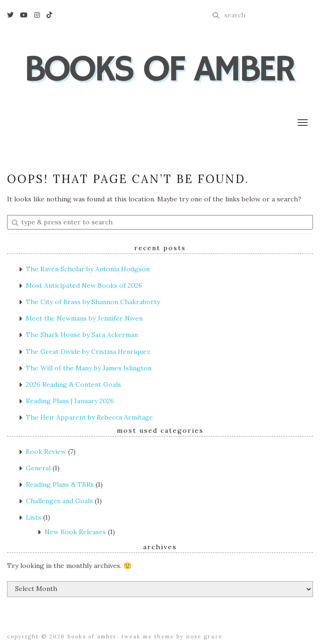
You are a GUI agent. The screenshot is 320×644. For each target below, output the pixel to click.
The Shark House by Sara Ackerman (82, 335)
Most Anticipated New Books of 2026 (84, 285)
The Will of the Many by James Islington (89, 368)
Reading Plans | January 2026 (70, 401)
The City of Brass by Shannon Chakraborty (93, 302)
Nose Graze (204, 636)
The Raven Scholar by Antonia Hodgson (88, 269)
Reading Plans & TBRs (60, 484)
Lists (34, 517)
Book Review (46, 452)
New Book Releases (75, 532)
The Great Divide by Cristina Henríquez (88, 352)
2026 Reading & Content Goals (73, 384)
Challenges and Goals (59, 501)
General (38, 468)
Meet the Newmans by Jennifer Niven (84, 318)
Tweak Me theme (148, 636)
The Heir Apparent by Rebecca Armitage (89, 417)
